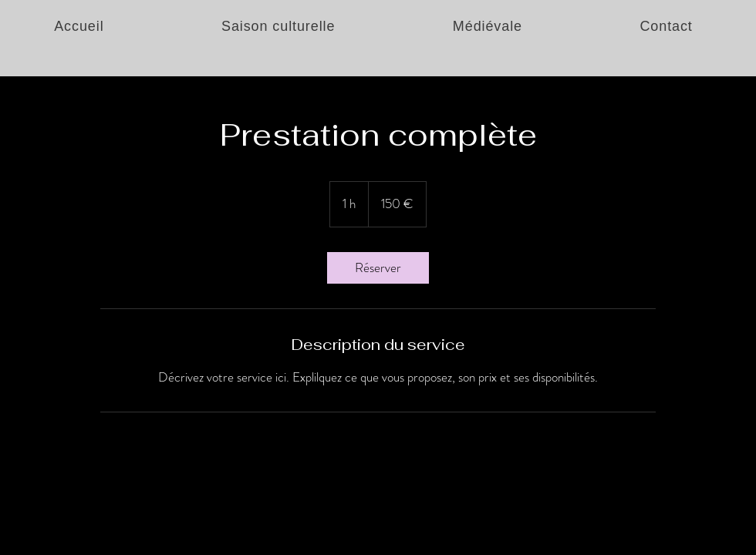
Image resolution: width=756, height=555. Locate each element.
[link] (378, 268)
